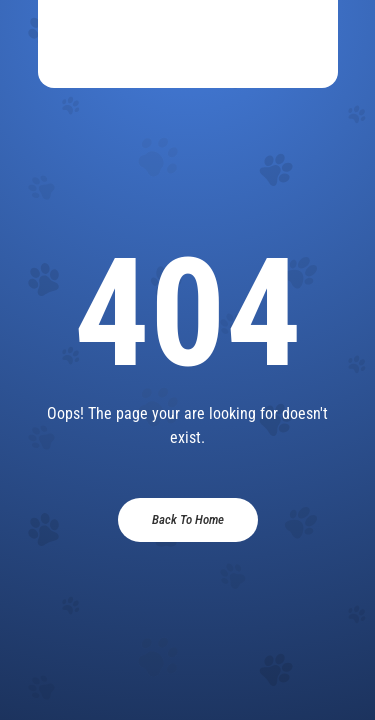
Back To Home (188, 519)
